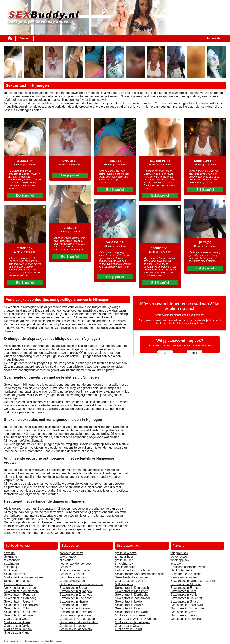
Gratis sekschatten (72, 581)
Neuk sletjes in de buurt (20, 588)
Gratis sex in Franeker (130, 615)
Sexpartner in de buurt (19, 581)
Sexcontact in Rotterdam (21, 595)
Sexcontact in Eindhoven (21, 605)
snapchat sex (124, 563)
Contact (60, 641)
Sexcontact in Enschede (76, 595)
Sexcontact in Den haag (20, 598)
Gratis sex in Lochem (74, 626)
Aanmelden (215, 38)
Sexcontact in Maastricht (132, 591)
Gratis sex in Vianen (18, 633)
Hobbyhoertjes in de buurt (133, 570)
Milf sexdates (124, 584)
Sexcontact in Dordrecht (131, 595)
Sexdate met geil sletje (186, 574)
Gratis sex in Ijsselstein (75, 615)
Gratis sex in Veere (184, 612)
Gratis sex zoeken (72, 574)
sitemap (20, 641)
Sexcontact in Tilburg (18, 608)
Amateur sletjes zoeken (75, 570)
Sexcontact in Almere (18, 615)
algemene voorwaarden (34, 641)
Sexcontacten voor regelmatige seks (140, 574)
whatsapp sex (180, 560)
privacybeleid (50, 641)
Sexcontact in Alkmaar (186, 584)
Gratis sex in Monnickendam (79, 622)
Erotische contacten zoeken (189, 567)
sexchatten (11, 563)
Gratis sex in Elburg (129, 629)
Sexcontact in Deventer (186, 598)
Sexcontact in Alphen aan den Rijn (194, 581)
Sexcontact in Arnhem (74, 605)
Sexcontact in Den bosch (132, 588)
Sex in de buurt (125, 567)
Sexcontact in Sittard (185, 601)
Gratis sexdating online (131, 581)
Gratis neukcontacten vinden (23, 577)
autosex (176, 563)
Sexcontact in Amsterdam (21, 591)
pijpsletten (66, 560)
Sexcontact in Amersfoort (77, 612)
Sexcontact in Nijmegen (76, 591)
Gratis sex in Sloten (184, 615)
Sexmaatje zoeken (17, 574)
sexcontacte (68, 557)
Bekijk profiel (25, 196)
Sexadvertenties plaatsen (132, 577)
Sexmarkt (11, 557)
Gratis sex (66, 567)
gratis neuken (124, 560)
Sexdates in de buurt (74, 577)
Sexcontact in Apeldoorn (76, 598)
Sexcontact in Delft (183, 591)
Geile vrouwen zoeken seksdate (81, 584)
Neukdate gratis (181, 570)
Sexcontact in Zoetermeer (133, 598)
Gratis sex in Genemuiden (77, 619)
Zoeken (24, 38)
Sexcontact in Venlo (184, 595)
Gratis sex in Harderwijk (187, 605)
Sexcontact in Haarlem (75, 601)
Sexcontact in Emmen (186, 588)
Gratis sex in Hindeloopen (133, 622)
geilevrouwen (180, 557)
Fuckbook (11, 570)
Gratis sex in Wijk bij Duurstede (136, 619)
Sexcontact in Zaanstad (76, 608)
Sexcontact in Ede (127, 608)
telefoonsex (12, 560)
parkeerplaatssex (71, 553)
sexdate (9, 553)
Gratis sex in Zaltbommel (188, 608)
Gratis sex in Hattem (18, 629)
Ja (165, 353)
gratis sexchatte (126, 553)
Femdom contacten (184, 577)
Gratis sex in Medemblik (76, 629)
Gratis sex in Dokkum (19, 626)
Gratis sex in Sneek (17, 622)
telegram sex (179, 553)
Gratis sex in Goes (17, 619)
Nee (194, 353)
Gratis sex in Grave (128, 626)
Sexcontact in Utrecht (19, 601)
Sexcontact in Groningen (21, 612)
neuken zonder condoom (76, 563)
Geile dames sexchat (18, 584)
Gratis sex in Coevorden (187, 619)
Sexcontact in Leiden (129, 601)
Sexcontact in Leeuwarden (133, 612)
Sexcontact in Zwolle (129, 605)
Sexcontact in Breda (73, 588)
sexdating (11, 567)
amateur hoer (124, 557)
